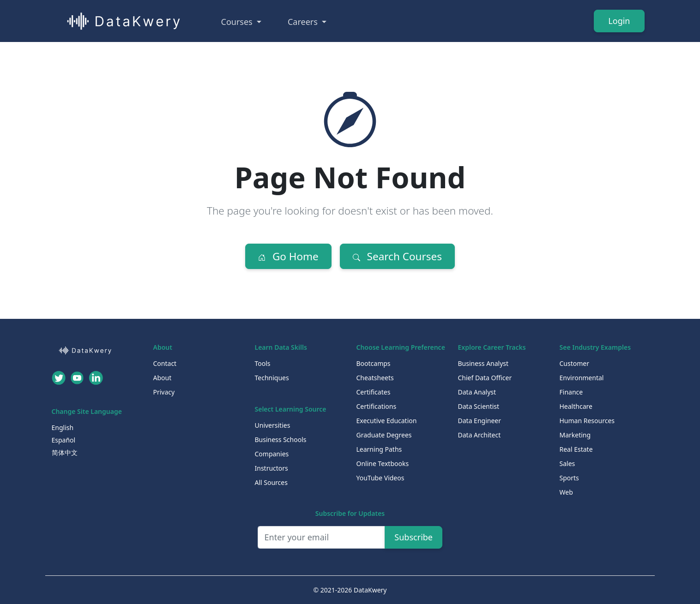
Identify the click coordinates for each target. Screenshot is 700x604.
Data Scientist (479, 406)
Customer (575, 363)
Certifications (377, 406)
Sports (569, 478)
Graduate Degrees (384, 435)
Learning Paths (379, 449)
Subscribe (413, 537)
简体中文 (65, 452)
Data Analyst (477, 392)
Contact (165, 363)
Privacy (164, 392)
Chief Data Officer (485, 378)
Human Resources (587, 421)
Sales (567, 463)
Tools (263, 363)
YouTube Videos (380, 478)
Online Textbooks (383, 463)
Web (566, 492)
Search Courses (397, 256)
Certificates (374, 392)
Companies (272, 454)
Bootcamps (374, 363)
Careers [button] (304, 22)
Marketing (575, 435)
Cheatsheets (375, 378)
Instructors (272, 468)
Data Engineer (480, 421)
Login (619, 21)
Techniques (272, 378)
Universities (273, 425)
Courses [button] (238, 22)
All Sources (271, 482)
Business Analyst (483, 363)
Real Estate (576, 449)
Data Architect (480, 435)
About (163, 378)
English (63, 428)
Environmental (582, 378)
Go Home (288, 256)
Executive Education (387, 421)
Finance (571, 392)
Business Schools (281, 440)
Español (64, 440)
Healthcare (576, 406)
